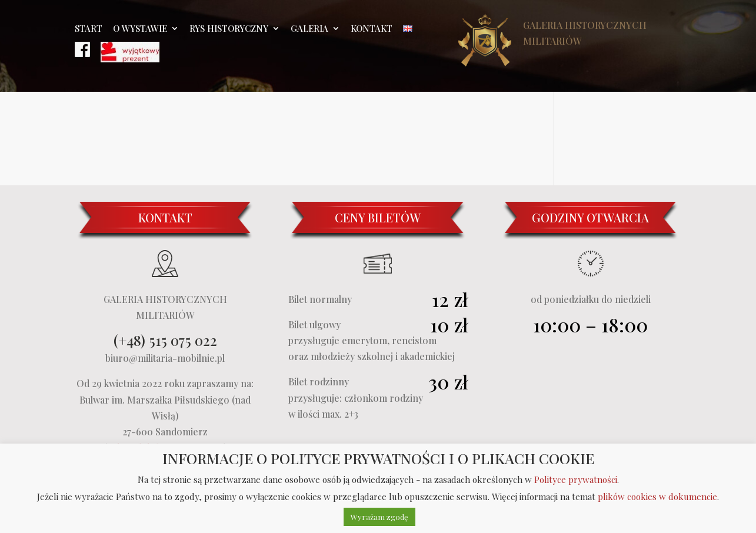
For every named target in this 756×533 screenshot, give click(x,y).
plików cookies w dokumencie (657, 497)
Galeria (309, 29)
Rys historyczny (229, 29)
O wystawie (140, 29)
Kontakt (372, 29)
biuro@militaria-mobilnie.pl (165, 358)
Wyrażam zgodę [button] (379, 517)
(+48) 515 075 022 (165, 340)
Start (89, 29)
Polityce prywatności (576, 479)
